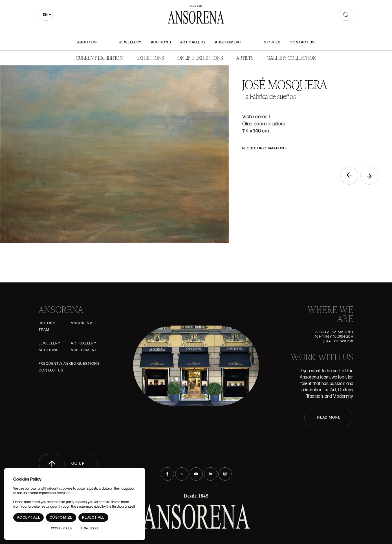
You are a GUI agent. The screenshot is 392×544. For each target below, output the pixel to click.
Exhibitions (150, 58)
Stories (272, 42)
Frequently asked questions (69, 364)
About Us (87, 42)
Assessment (228, 42)
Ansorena (82, 323)
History (47, 323)
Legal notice (90, 528)
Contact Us (302, 42)
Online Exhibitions (200, 58)
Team (44, 330)
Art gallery (193, 42)
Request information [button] (265, 148)
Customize (61, 518)
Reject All (93, 518)
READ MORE (329, 417)
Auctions (161, 42)
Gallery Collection (292, 58)
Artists (245, 58)
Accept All (28, 518)
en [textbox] (45, 15)
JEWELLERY (131, 42)
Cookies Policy (62, 528)
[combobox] (46, 15)
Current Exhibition (99, 58)
